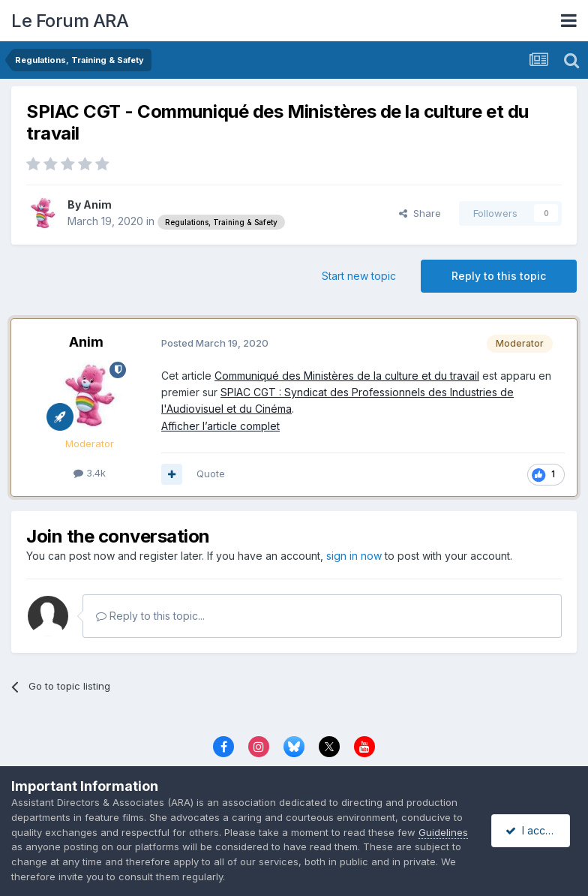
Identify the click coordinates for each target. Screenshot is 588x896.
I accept (533, 830)
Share (420, 213)
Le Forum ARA (70, 21)
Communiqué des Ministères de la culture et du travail (347, 376)
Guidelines (443, 832)
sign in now (354, 556)
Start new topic (359, 276)
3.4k (90, 473)
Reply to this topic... (150, 616)
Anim (97, 204)
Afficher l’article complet (220, 426)
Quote (211, 474)
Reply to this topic (499, 276)
